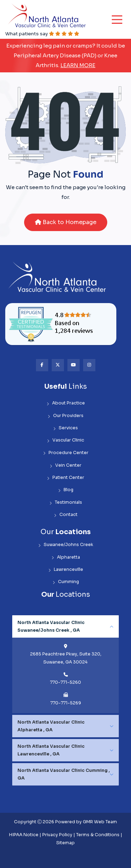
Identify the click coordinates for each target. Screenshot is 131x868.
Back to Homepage (66, 222)
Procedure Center (66, 453)
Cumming (66, 582)
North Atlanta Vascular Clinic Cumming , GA (64, 774)
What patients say (42, 34)
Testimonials (66, 503)
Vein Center (65, 465)
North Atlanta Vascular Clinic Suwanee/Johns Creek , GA (51, 626)
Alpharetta (66, 557)
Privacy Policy (57, 835)
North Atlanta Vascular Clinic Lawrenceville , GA (51, 750)
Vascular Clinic (65, 440)
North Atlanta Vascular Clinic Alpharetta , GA (51, 726)
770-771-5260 (65, 682)
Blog (66, 490)
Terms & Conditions (98, 835)
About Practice (66, 403)
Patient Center (65, 478)
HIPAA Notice (24, 835)
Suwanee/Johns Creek (66, 545)
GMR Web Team (100, 822)
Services (65, 428)
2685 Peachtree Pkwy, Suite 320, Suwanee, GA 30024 (66, 658)
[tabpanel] (65, 664)
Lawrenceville (66, 570)
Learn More (78, 65)
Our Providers (65, 416)
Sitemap (65, 843)
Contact (66, 515)
